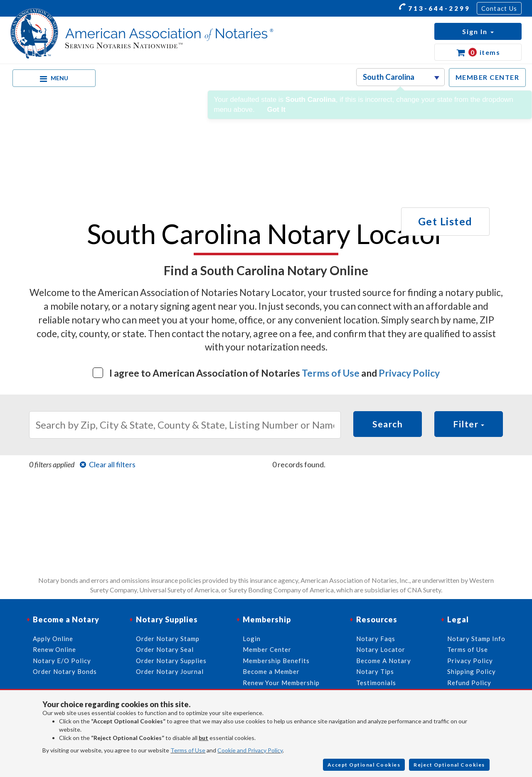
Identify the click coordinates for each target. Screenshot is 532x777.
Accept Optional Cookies (364, 765)
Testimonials (376, 683)
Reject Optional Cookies (449, 765)
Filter (469, 424)
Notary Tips (375, 671)
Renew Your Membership (281, 683)
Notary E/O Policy (62, 661)
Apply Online (53, 639)
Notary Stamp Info (476, 639)
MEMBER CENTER (488, 77)
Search (388, 424)
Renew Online (54, 649)
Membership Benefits (276, 661)
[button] (478, 31)
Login (252, 639)
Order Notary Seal (165, 649)
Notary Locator (381, 649)
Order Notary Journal (170, 671)
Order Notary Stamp (168, 639)
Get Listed (445, 221)
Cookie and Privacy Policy (250, 750)
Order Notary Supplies (171, 661)
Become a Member (271, 671)
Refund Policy (469, 683)
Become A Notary (384, 661)
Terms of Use (331, 373)
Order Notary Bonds (65, 671)
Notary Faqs (376, 639)
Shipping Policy (472, 671)
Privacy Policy (409, 373)
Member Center (267, 649)
